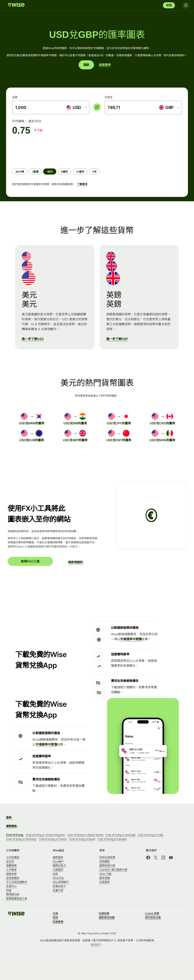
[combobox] (76, 107)
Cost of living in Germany (21, 839)
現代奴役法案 (153, 917)
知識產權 (58, 922)
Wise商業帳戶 (61, 882)
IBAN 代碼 (105, 874)
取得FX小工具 (30, 561)
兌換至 (109, 97)
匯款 (86, 65)
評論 (9, 890)
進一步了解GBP (117, 339)
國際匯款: (12, 826)
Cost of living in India (150, 835)
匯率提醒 (105, 878)
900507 (96, 944)
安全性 (10, 861)
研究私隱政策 (107, 857)
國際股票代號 (107, 865)
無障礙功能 (13, 894)
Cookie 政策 (152, 913)
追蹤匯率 (105, 65)
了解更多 (82, 184)
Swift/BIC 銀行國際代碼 (113, 870)
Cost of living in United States (85, 835)
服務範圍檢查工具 (17, 898)
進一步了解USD (33, 339)
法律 (55, 913)
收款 (55, 874)
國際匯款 (58, 857)
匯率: (9, 817)
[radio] (20, 172)
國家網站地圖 (107, 917)
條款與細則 (75, 562)
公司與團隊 (13, 857)
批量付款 (58, 890)
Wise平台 (58, 878)
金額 (15, 97)
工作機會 (11, 870)
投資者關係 (13, 878)
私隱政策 (104, 913)
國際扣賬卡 (59, 865)
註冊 (169, 5)
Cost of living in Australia (120, 835)
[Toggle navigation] (184, 5)
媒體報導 (11, 865)
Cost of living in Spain (82, 839)
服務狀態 (11, 874)
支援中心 (11, 886)
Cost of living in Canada (112, 839)
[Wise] (16, 5)
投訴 (55, 917)
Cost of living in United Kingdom (45, 835)
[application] (41, 150)
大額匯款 (58, 870)
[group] (97, 164)
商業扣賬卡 (59, 886)
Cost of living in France (53, 839)
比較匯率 (105, 882)
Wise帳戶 (58, 861)
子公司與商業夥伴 (17, 882)
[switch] (97, 107)
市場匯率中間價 (131, 639)
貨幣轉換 (105, 861)
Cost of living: (15, 835)
